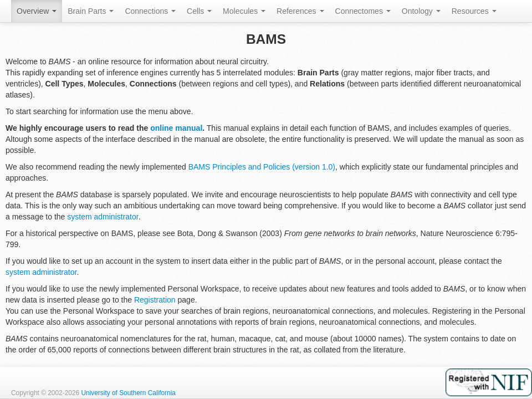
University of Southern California (128, 393)
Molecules (244, 11)
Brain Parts (91, 11)
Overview (37, 11)
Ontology (421, 11)
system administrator (103, 217)
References (300, 11)
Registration (155, 300)
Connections (150, 11)
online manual (176, 128)
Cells (199, 11)
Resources (474, 11)
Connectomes (363, 11)
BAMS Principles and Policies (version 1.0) (262, 167)
